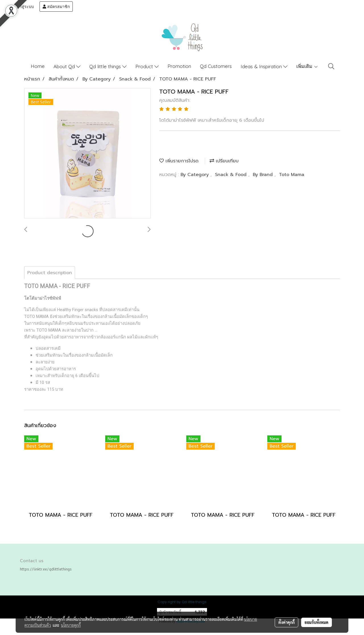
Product (147, 66)
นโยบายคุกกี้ (71, 625)
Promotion (179, 66)
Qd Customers (216, 66)
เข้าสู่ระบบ (22, 7)
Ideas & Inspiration (264, 66)
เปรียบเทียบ (224, 161)
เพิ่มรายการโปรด (179, 161)
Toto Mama (292, 175)
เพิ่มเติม (307, 66)
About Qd (67, 66)
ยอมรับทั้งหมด (317, 622)
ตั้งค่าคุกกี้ (287, 622)
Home (38, 66)
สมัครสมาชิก (56, 7)
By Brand (264, 175)
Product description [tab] (50, 273)
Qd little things (108, 66)
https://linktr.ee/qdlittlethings (46, 569)
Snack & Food (232, 175)
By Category (196, 175)
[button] (331, 66)
